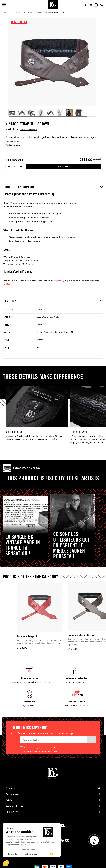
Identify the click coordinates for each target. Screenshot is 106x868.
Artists (9, 800)
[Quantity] (15, 167)
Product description (53, 187)
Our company (12, 794)
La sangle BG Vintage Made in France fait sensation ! (23, 545)
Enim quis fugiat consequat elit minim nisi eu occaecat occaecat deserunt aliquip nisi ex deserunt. (56, 749)
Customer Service (14, 806)
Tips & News (12, 812)
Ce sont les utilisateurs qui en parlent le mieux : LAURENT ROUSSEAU (71, 545)
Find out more (13, 145)
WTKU (60, 281)
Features (53, 301)
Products (10, 788)
